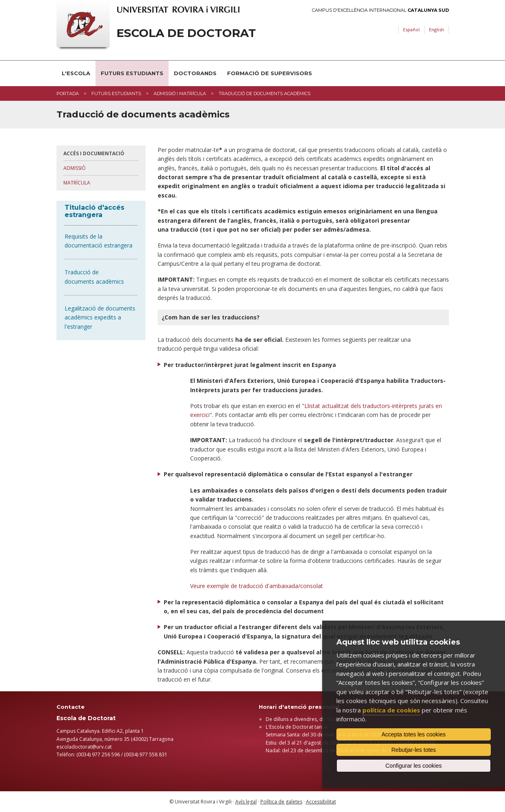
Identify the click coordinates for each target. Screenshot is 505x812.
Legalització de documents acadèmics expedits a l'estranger (100, 317)
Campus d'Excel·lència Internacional (380, 10)
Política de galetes (281, 802)
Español (411, 29)
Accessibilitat (321, 802)
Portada (68, 93)
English (437, 29)
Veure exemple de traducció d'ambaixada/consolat (257, 586)
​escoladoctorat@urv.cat (84, 747)
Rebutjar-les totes (414, 750)
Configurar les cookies (414, 766)
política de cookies (391, 710)
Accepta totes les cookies (414, 734)
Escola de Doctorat (186, 33)
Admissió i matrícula (180, 93)
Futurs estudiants (132, 73)
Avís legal (246, 802)
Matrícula (77, 183)
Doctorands (195, 73)
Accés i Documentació (94, 153)
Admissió (75, 168)
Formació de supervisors (270, 73)
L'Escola (76, 73)
